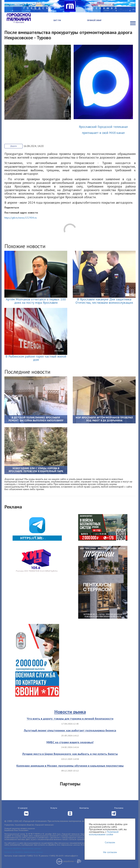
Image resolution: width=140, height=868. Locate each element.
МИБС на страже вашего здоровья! (70, 742)
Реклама (119, 808)
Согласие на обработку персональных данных (24, 852)
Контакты (84, 808)
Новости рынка (70, 712)
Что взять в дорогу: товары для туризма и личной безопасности (70, 719)
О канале (23, 808)
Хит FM (57, 20)
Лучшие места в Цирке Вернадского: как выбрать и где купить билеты (70, 754)
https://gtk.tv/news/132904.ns (21, 218)
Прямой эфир (94, 20)
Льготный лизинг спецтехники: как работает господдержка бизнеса (70, 730)
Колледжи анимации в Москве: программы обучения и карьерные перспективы (70, 766)
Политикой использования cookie (104, 833)
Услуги (54, 808)
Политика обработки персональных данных (23, 848)
